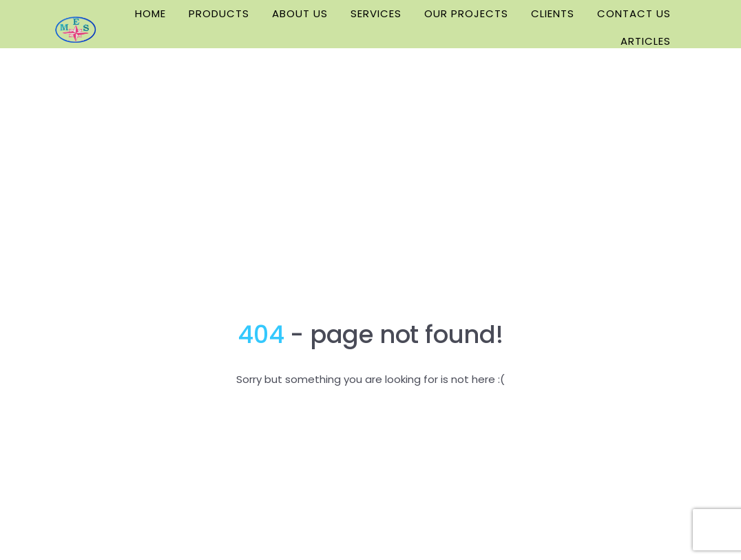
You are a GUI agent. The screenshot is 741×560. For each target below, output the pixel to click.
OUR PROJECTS (466, 13)
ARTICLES (646, 41)
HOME (150, 13)
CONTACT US (634, 13)
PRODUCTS (219, 13)
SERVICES (376, 13)
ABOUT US (300, 13)
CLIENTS (553, 13)
